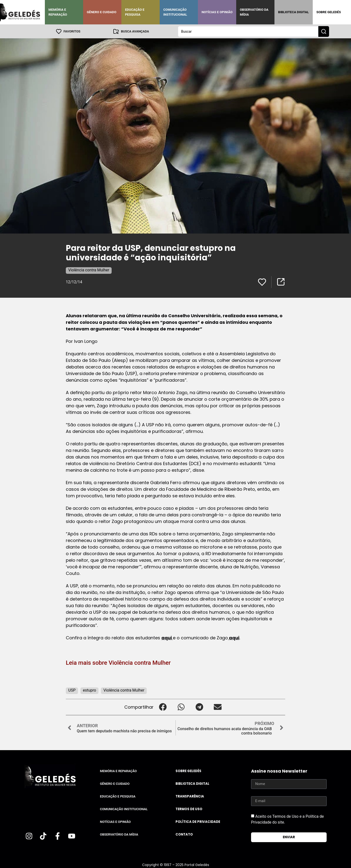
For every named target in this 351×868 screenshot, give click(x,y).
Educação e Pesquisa (135, 12)
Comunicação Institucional (175, 12)
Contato (184, 834)
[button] (163, 707)
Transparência (190, 796)
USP (72, 690)
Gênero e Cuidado (102, 12)
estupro (89, 690)
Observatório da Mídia (254, 12)
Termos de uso (189, 809)
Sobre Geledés (329, 12)
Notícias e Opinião (217, 12)
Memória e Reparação (58, 12)
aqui (167, 638)
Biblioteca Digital (293, 12)
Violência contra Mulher (89, 270)
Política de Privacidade (198, 822)
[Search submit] (324, 31)
